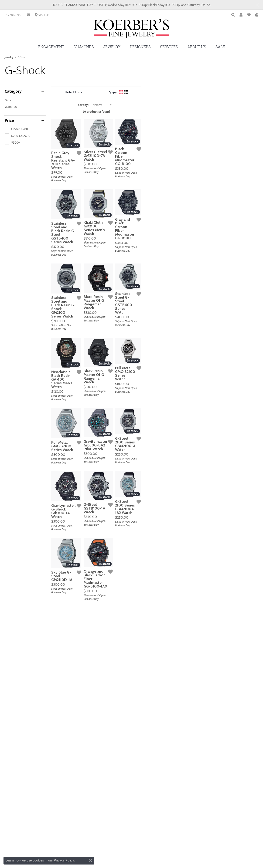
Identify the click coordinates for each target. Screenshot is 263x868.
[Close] (257, 5)
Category (13, 91)
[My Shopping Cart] (257, 15)
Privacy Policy (64, 860)
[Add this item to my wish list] (116, 190)
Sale (220, 47)
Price (9, 120)
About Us (197, 47)
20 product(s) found (155, 112)
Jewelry (112, 47)
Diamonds (84, 47)
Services (169, 47)
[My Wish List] (249, 15)
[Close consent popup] (91, 861)
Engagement (51, 47)
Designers (140, 47)
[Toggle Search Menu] (233, 15)
